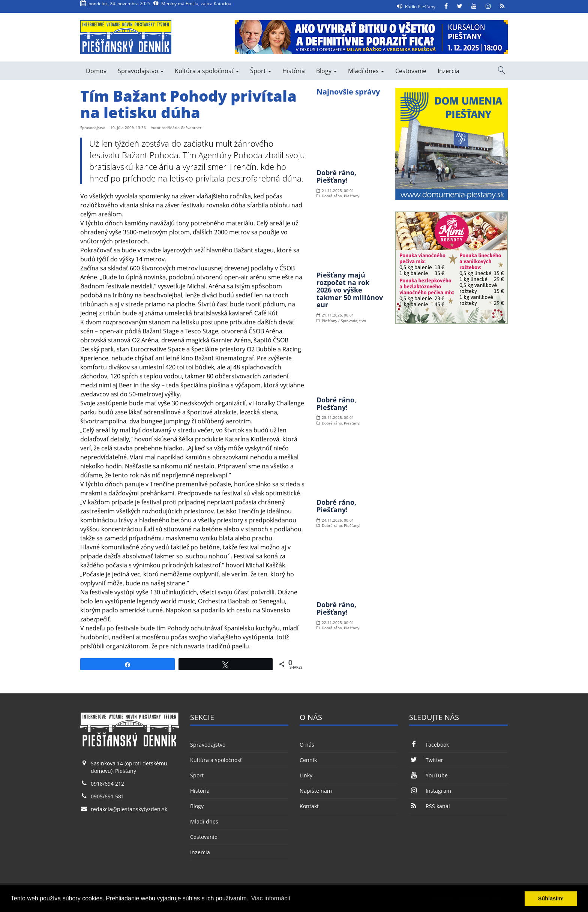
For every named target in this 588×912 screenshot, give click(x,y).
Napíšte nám (316, 791)
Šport (261, 71)
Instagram (430, 791)
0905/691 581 (107, 796)
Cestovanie (411, 71)
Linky (306, 775)
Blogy (326, 71)
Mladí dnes (366, 71)
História (294, 71)
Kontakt (309, 806)
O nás (307, 745)
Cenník (308, 760)
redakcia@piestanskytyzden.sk (129, 809)
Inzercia (448, 71)
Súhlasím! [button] (551, 898)
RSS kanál (429, 806)
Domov (96, 71)
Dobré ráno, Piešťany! (336, 176)
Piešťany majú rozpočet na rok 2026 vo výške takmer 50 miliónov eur (350, 290)
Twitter (426, 760)
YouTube (428, 775)
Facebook (429, 745)
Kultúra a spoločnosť (207, 71)
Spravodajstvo (141, 71)
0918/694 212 (107, 784)
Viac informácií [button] (271, 898)
